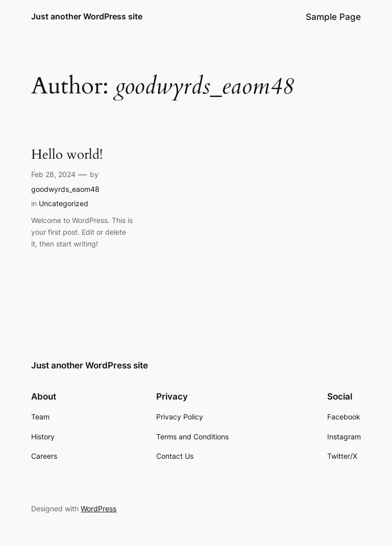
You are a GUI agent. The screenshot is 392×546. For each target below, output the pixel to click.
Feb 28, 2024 (53, 174)
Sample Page (333, 17)
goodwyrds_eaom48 (65, 189)
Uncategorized (64, 203)
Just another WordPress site (87, 16)
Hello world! (67, 155)
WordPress (99, 508)
